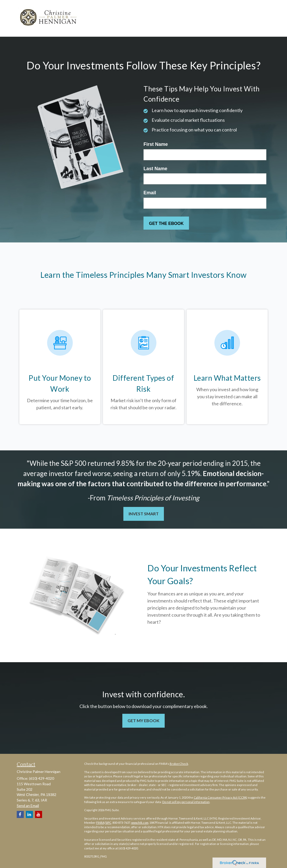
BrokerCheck (179, 764)
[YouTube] (39, 814)
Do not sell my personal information (186, 802)
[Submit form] (166, 223)
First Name (156, 144)
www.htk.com (140, 823)
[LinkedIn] (29, 814)
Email (150, 193)
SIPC (108, 823)
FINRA (100, 823)
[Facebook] (20, 814)
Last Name (155, 169)
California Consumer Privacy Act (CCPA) (220, 797)
